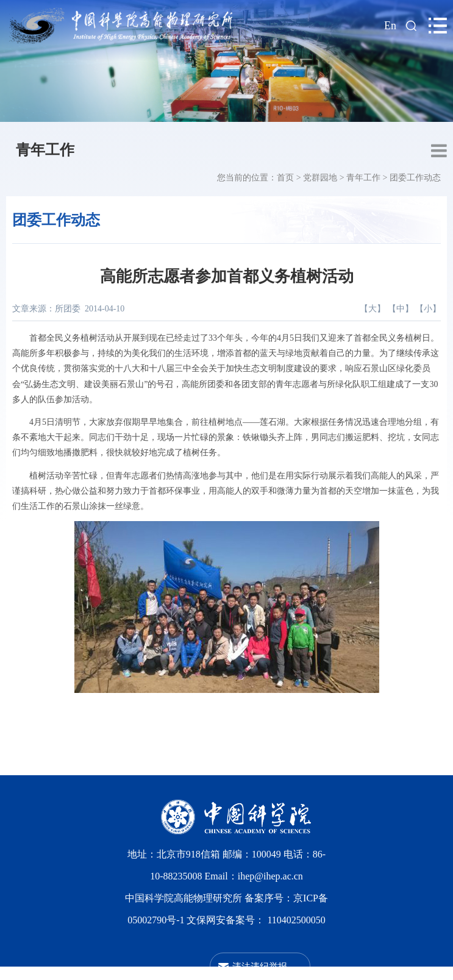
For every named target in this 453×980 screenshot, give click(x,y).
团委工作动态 (415, 178)
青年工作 (45, 150)
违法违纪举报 (260, 966)
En (390, 26)
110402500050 (296, 920)
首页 (285, 178)
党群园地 (320, 178)
